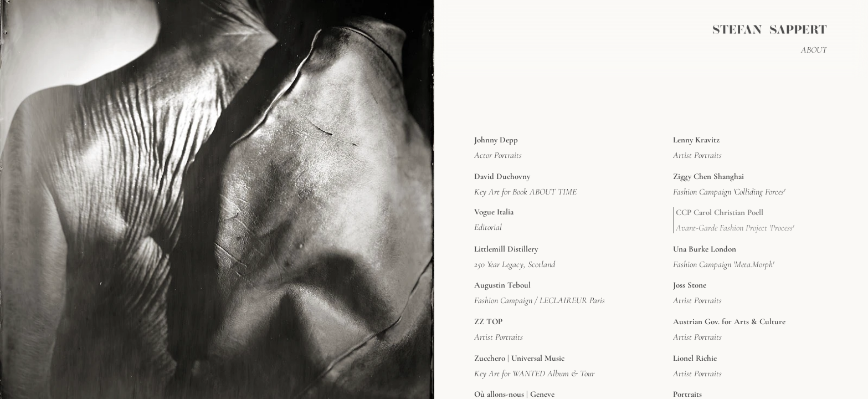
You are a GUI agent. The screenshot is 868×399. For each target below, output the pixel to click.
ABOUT (814, 50)
